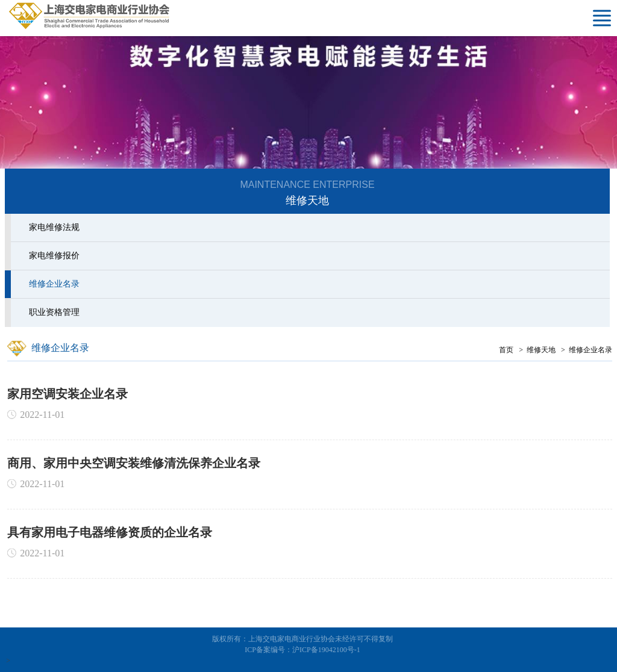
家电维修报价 (53, 256)
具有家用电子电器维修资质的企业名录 (111, 532)
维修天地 (543, 350)
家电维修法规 (53, 227)
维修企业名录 (53, 284)
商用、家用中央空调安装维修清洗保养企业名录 (136, 463)
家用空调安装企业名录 (69, 394)
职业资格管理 (53, 312)
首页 (508, 350)
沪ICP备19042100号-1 (326, 650)
